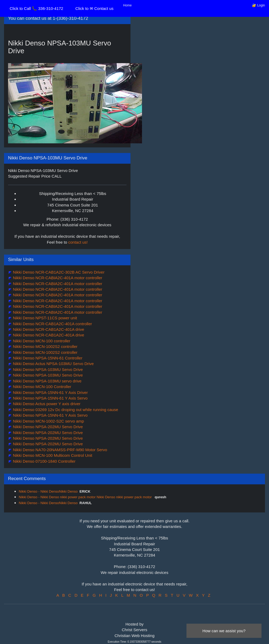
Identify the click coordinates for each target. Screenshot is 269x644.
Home (128, 5)
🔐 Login (259, 5)
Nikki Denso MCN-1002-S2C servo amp (48, 421)
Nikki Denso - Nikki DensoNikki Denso (48, 491)
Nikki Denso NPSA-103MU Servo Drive (47, 369)
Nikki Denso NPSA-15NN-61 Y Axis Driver (50, 392)
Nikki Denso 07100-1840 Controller (44, 461)
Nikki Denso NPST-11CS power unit (44, 318)
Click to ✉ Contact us (94, 8)
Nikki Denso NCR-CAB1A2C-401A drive (48, 329)
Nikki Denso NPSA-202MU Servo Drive (47, 427)
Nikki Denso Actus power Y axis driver (46, 404)
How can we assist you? (224, 631)
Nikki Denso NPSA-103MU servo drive (47, 381)
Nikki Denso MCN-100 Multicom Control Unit (52, 455)
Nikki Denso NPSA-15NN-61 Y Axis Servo (50, 398)
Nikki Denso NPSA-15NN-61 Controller (47, 358)
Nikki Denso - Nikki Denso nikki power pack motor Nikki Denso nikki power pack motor (86, 497)
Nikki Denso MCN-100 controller (41, 341)
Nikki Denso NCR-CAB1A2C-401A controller (52, 324)
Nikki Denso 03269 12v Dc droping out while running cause (65, 410)
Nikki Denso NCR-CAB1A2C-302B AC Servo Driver (58, 272)
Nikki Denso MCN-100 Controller (42, 387)
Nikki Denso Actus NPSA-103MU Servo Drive (53, 364)
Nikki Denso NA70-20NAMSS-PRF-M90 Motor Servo (59, 450)
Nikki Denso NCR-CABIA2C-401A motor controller (57, 278)
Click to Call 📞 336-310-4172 (36, 8)
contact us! (78, 242)
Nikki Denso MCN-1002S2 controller (45, 346)
